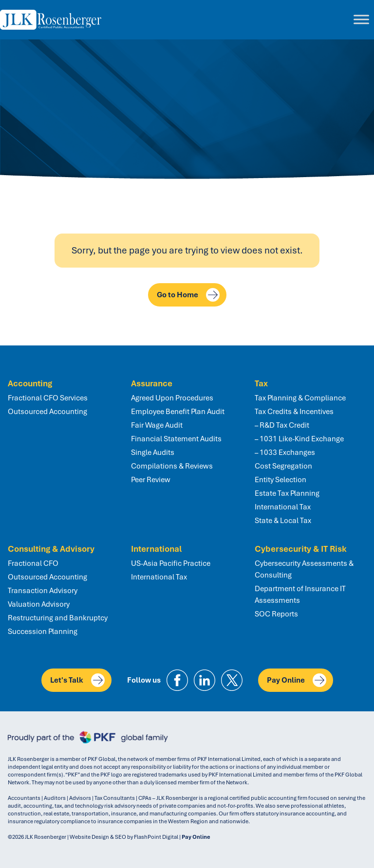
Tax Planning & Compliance (300, 398)
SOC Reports (276, 614)
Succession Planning (43, 632)
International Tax (283, 507)
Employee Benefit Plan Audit (178, 412)
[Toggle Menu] (361, 20)
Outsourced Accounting (47, 412)
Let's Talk (77, 680)
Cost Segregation (283, 466)
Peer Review (151, 480)
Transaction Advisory (43, 591)
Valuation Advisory (39, 604)
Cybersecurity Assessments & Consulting (304, 569)
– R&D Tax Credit (282, 425)
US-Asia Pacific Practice (171, 563)
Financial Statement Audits (176, 439)
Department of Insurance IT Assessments (300, 595)
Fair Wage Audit (157, 425)
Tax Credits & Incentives (294, 412)
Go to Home (188, 295)
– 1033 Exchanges (285, 452)
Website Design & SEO (98, 837)
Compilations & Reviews (172, 466)
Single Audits (153, 452)
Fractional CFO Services (48, 398)
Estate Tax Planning (287, 493)
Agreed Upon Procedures (172, 398)
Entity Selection (280, 480)
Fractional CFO (33, 563)
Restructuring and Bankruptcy (58, 618)
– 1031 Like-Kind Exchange (299, 439)
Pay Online (297, 680)
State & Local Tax (283, 521)
